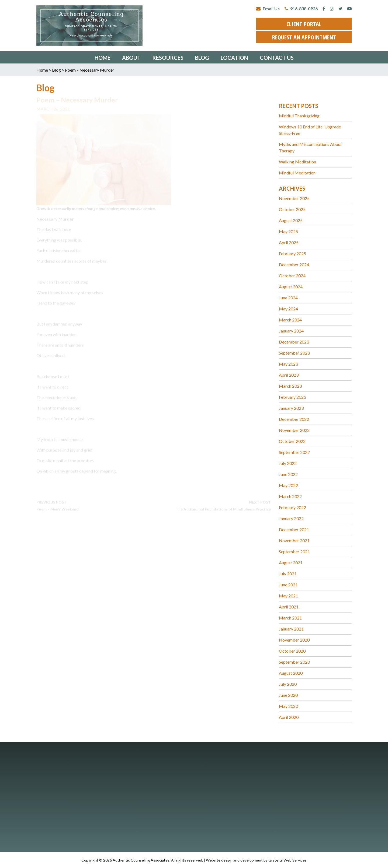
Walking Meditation (297, 162)
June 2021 (288, 585)
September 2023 (294, 353)
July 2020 (288, 684)
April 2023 (289, 375)
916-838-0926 (301, 8)
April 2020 (289, 717)
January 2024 (291, 331)
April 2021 (289, 607)
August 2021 (291, 563)
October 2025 (292, 209)
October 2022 (292, 441)
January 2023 (291, 408)
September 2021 (294, 552)
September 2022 (294, 452)
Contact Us (277, 58)
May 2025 (288, 231)
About (131, 58)
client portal (304, 23)
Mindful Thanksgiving (299, 116)
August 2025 (291, 220)
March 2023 (290, 386)
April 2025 (289, 242)
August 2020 (291, 673)
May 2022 (288, 485)
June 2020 (288, 695)
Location (234, 58)
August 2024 (291, 287)
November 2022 (294, 430)
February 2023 (292, 397)
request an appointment (304, 36)
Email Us (268, 8)
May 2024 (288, 309)
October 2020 (292, 651)
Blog (202, 58)
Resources (168, 58)
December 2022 (294, 419)
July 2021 (288, 574)
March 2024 (290, 320)
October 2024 (292, 276)
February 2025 (292, 253)
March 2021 (290, 618)
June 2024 (288, 298)
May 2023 (288, 364)
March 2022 (290, 496)
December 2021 (294, 529)
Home (103, 58)
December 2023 (294, 342)
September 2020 (294, 662)
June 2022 (288, 474)
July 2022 (288, 463)
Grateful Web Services (287, 860)
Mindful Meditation (297, 173)
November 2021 (294, 540)
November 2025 (294, 198)
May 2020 (288, 706)
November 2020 (294, 640)
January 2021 (291, 629)
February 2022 (292, 507)
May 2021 (288, 596)
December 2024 (294, 265)
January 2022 (291, 518)
